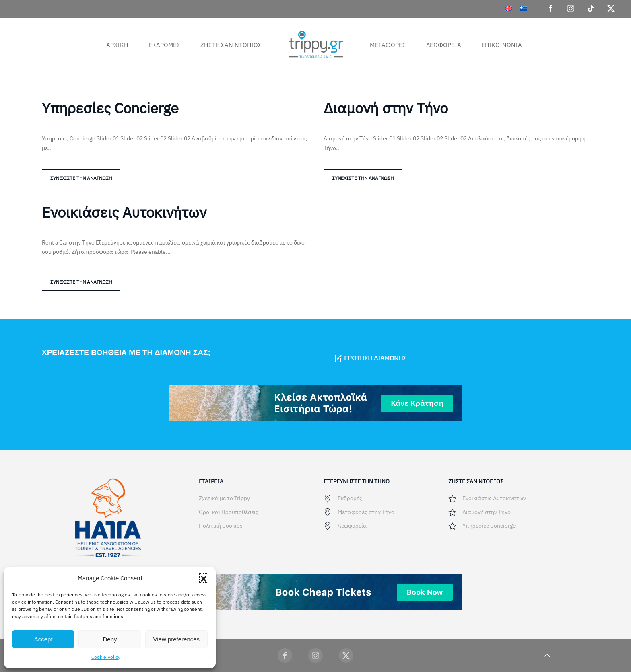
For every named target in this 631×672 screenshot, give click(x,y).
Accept (43, 639)
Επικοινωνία (502, 45)
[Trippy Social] (285, 656)
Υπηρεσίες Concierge (110, 108)
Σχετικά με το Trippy (224, 498)
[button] (204, 578)
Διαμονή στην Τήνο (386, 108)
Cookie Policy (106, 657)
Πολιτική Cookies (221, 526)
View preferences (177, 639)
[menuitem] (508, 8)
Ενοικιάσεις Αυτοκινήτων (124, 212)
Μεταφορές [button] (388, 45)
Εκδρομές (164, 45)
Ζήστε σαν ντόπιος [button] (231, 45)
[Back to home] (316, 45)
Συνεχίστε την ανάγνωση (81, 178)
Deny (110, 639)
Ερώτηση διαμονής (370, 358)
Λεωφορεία (444, 45)
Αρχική (117, 45)
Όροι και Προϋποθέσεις (229, 512)
